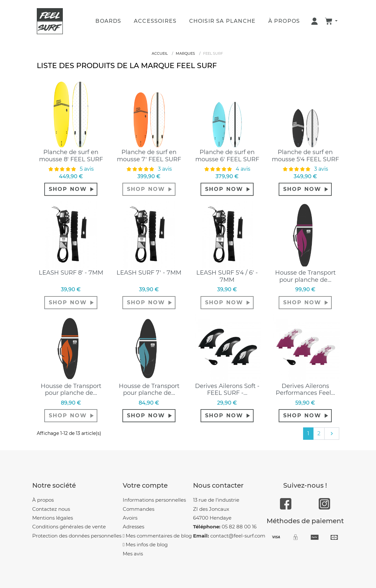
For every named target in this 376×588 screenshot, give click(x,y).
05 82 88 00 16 (238, 527)
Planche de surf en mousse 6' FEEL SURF (227, 156)
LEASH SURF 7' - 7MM (149, 273)
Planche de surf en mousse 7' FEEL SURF (149, 156)
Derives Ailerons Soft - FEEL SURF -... (227, 390)
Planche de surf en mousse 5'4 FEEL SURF (305, 156)
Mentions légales (53, 518)
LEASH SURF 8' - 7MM (71, 273)
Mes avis (133, 554)
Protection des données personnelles (77, 536)
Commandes (139, 509)
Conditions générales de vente (69, 527)
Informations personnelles (154, 500)
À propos (43, 500)
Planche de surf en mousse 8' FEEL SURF (71, 156)
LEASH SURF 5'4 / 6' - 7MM (227, 276)
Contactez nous (51, 509)
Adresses (133, 527)
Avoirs (130, 518)
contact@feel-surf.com (238, 536)
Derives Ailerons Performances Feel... (305, 390)
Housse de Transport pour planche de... (305, 276)
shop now (68, 189)
